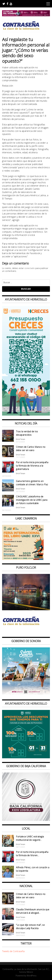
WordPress (32, 976)
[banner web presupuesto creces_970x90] (26, 415)
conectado (30, 268)
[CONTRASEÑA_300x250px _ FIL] (23, 559)
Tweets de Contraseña (13, 951)
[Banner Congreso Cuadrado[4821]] (26, 820)
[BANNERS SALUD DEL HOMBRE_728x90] (26, 15)
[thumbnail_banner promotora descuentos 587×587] (26, 757)
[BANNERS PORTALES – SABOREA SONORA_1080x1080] (26, 695)
